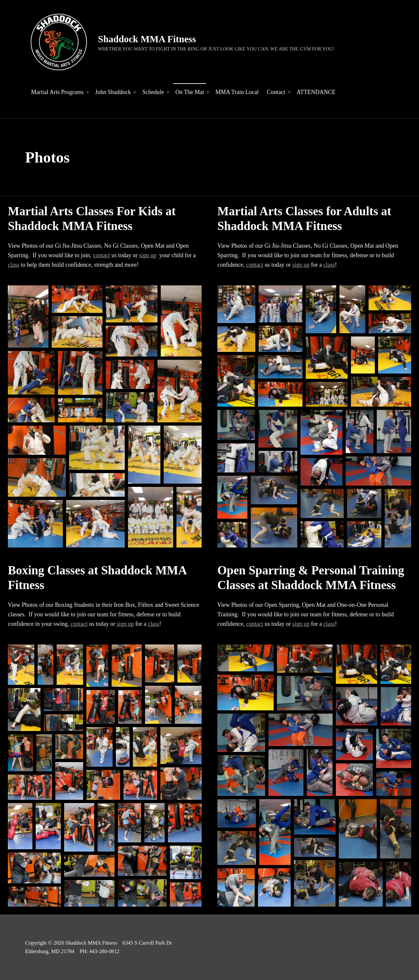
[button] (28, 317)
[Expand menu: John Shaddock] (135, 92)
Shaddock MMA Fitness (147, 39)
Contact (276, 92)
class (14, 265)
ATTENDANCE (316, 92)
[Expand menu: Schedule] (168, 92)
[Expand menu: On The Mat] (208, 92)
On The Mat (190, 92)
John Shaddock (113, 92)
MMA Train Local (237, 92)
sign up (148, 255)
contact (101, 255)
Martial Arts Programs (57, 92)
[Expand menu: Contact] (289, 92)
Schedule (153, 92)
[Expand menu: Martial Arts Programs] (88, 92)
